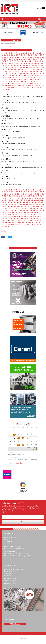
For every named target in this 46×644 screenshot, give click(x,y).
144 (38, 69)
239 (6, 85)
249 (40, 85)
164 (18, 73)
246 (29, 85)
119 (3, 67)
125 (21, 67)
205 (22, 79)
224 (40, 81)
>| (8, 89)
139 (22, 69)
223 (37, 81)
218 (22, 81)
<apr (17, 424)
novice (5, 43)
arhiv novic (11, 43)
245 (26, 85)
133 (3, 69)
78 (18, 61)
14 (31, 53)
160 (6, 73)
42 (13, 57)
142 (31, 69)
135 (9, 69)
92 (10, 63)
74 (8, 61)
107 (9, 65)
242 (16, 85)
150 (16, 71)
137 (15, 69)
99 (27, 63)
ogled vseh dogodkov (16, 463)
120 (6, 67)
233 (28, 83)
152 (22, 71)
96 (19, 63)
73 (5, 61)
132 (43, 67)
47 (26, 57)
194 (28, 77)
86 (38, 61)
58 (10, 59)
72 (3, 61)
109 (15, 65)
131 (40, 67)
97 (22, 63)
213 (6, 81)
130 (37, 67)
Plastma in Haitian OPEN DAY (16, 455)
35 (39, 55)
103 (38, 63)
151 (19, 71)
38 (3, 57)
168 (31, 73)
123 (15, 67)
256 (19, 87)
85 (35, 61)
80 (23, 61)
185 (41, 75)
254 (12, 87)
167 (27, 73)
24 (12, 55)
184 (38, 75)
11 (24, 53)
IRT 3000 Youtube (16, 624)
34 (36, 55)
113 (27, 65)
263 (41, 87)
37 (43, 55)
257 (22, 87)
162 (12, 73)
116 (36, 65)
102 (35, 63)
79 (20, 61)
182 (31, 75)
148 (10, 71)
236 (38, 83)
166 (24, 73)
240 (9, 85)
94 (15, 63)
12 (26, 53)
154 (28, 71)
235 (35, 83)
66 (29, 59)
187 (6, 77)
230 (19, 83)
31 (29, 55)
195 (31, 77)
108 (12, 65)
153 (25, 71)
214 (9, 81)
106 (6, 65)
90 (5, 63)
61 (17, 59)
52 (38, 57)
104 (42, 63)
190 (16, 77)
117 (39, 65)
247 (33, 85)
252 (6, 87)
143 (34, 69)
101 (32, 63)
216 (15, 81)
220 (28, 81)
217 (18, 81)
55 (3, 59)
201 (9, 79)
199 (3, 79)
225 (3, 83)
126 (24, 67)
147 (6, 71)
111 (21, 65)
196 (34, 77)
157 (37, 71)
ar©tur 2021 (23, 638)
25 (15, 55)
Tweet (10, 237)
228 (13, 83)
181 (28, 75)
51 (36, 57)
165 (21, 73)
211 (41, 79)
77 (15, 61)
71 (41, 59)
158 (41, 71)
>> (6, 89)
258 (25, 87)
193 (25, 77)
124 (18, 67)
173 (3, 75)
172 (43, 73)
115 (33, 65)
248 (36, 85)
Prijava (23, 522)
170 (37, 73)
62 (19, 59)
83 (30, 61)
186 (3, 77)
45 (20, 57)
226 (6, 83)
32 (31, 55)
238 (3, 85)
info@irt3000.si (10, 583)
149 (13, 71)
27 (19, 55)
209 (35, 79)
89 (3, 63)
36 (41, 55)
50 (33, 57)
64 (24, 59)
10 (22, 53)
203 (15, 79)
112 (24, 65)
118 (42, 65)
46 (23, 57)
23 (10, 55)
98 (24, 63)
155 (31, 71)
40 (8, 57)
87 (40, 61)
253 (9, 87)
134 (6, 69)
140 (25, 69)
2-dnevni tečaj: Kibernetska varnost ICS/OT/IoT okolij (23, 460)
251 (3, 87)
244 (23, 85)
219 (25, 81)
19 (42, 53)
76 (13, 61)
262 (38, 87)
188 (9, 77)
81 (25, 61)
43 (15, 57)
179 (22, 75)
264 (3, 89)
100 (29, 63)
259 (28, 87)
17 (38, 53)
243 (19, 85)
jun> (29, 424)
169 (34, 73)
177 (16, 75)
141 (28, 69)
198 (40, 77)
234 (31, 83)
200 (6, 79)
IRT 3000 (9, 9)
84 (33, 61)
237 (41, 83)
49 (31, 57)
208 (31, 79)
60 (15, 59)
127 (27, 67)
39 (5, 57)
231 (22, 83)
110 (18, 65)
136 (12, 69)
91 (7, 63)
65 (27, 59)
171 (40, 73)
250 (43, 85)
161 (9, 73)
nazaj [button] (4, 231)
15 (33, 53)
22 (7, 55)
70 (39, 59)
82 (28, 61)
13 (28, 53)
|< (2, 53)
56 (5, 59)
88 (43, 61)
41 (10, 57)
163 (15, 73)
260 (31, 87)
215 (12, 81)
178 (19, 75)
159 (3, 73)
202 (12, 79)
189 (13, 77)
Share (3, 237)
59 (12, 59)
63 (22, 59)
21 (5, 55)
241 (13, 85)
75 (10, 61)
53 (40, 57)
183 (35, 75)
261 (35, 87)
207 (28, 79)
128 (30, 67)
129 (34, 67)
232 (25, 83)
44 (18, 57)
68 (34, 59)
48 (28, 57)
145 (41, 69)
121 (9, 67)
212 (3, 81)
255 (16, 87)
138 (18, 69)
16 (35, 53)
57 (7, 59)
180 (25, 75)
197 (37, 77)
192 (22, 77)
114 (30, 65)
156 (34, 71)
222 (34, 81)
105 (3, 65)
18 (40, 53)
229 (16, 83)
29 (24, 55)
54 (43, 57)
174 (6, 75)
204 (19, 79)
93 (12, 63)
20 (3, 55)
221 (31, 81)
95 (17, 63)
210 (38, 79)
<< (5, 53)
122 (12, 67)
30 (27, 55)
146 (3, 71)
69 (36, 59)
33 (34, 55)
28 (22, 55)
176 (13, 75)
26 (17, 55)
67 (31, 59)
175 (9, 75)
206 (25, 79)
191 (19, 77)
